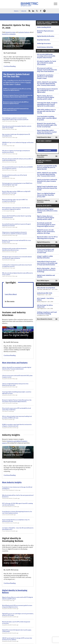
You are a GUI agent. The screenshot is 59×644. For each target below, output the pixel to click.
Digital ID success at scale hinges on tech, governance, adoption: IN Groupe (18, 615)
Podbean (18, 84)
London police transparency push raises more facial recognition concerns (17, 266)
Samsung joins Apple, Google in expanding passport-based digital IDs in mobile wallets (47, 104)
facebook (41, 11)
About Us (16, 11)
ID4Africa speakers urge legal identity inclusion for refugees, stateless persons (17, 426)
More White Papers (43, 281)
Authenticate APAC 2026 (47, 294)
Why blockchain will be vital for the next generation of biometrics (18, 497)
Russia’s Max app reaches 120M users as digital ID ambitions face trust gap (16, 193)
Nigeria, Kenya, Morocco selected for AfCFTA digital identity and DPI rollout (17, 599)
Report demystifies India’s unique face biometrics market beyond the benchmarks (47, 132)
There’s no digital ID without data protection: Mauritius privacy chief (15, 385)
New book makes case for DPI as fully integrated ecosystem (16, 623)
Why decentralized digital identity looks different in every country (17, 275)
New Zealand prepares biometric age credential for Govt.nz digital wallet (47, 91)
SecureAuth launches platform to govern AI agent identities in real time (16, 226)
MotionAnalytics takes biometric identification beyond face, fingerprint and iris (16, 209)
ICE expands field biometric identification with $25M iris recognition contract (17, 168)
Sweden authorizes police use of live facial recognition (14, 177)
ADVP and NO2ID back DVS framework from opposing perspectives (16, 109)
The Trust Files (13, 76)
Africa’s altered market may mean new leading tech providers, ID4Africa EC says (17, 418)
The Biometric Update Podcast (16, 74)
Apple (11, 84)
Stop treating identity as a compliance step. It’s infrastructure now (16, 521)
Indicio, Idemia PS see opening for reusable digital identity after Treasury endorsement (17, 369)
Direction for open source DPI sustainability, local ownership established (16, 410)
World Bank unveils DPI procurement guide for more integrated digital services (17, 607)
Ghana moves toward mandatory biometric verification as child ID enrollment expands (15, 234)
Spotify (28, 82)
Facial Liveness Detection (45, 47)
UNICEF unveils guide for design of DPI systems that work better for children (17, 640)
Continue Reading (10, 66)
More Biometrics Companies (42, 156)
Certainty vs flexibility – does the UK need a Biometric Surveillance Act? (18, 529)
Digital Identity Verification (46, 36)
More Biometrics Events (45, 319)
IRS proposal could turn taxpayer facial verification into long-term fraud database (47, 70)
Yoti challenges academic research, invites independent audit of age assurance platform (15, 120)
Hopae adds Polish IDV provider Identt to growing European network (17, 217)
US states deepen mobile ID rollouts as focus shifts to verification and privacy (18, 160)
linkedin (33, 11)
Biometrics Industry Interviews (43, 201)
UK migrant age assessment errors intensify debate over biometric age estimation (17, 258)
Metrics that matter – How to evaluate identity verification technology (46, 270)
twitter (37, 11)
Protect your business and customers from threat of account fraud (46, 251)
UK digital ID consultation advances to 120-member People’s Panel (45, 77)
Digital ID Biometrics (44, 242)
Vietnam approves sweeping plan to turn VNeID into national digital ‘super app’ (17, 185)
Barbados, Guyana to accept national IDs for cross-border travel (17, 242)
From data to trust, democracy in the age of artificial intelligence (17, 489)
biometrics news (10, 32)
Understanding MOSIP (44, 27)
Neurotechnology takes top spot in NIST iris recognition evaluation (15, 201)
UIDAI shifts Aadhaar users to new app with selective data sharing (46, 111)
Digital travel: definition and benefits (46, 276)
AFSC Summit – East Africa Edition (47, 300)
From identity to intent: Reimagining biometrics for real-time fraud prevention (17, 513)
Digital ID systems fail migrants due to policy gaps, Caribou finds (17, 631)
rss (29, 11)
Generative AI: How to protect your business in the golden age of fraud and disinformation (47, 263)
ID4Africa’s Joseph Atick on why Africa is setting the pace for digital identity (17, 89)
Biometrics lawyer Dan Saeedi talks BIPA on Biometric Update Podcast (16, 103)
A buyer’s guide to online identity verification (45, 257)
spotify (44, 11)
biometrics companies (9, 34)
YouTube (6, 84)
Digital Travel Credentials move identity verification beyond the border (47, 188)
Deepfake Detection (43, 40)
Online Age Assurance (44, 44)
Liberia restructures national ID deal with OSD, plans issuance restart (17, 377)
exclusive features (24, 32)
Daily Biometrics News (44, 137)
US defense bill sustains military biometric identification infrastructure (14, 250)
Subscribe (24, 11)
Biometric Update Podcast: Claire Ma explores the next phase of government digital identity (18, 96)
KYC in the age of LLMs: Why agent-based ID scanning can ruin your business (17, 505)
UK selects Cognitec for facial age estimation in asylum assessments (16, 152)
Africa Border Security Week (47, 289)
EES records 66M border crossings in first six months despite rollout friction (46, 56)
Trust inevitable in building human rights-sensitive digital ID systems (17, 393)
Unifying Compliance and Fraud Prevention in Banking (47, 314)
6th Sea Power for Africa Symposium (47, 307)
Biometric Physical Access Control (45, 32)
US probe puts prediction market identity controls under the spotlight (17, 128)
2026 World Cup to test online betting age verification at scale (18, 144)
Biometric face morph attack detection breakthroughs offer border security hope (47, 125)
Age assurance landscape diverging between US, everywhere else (16, 136)
